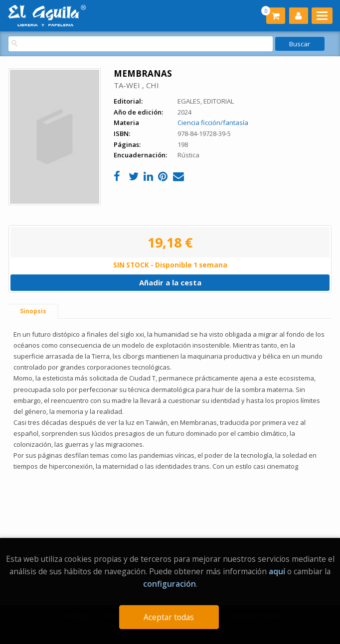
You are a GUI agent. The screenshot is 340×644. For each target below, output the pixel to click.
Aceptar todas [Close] (169, 617)
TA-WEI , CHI (136, 85)
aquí (277, 571)
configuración (170, 584)
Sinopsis (33, 311)
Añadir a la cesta (170, 282)
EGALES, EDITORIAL (206, 101)
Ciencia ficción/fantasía (213, 123)
